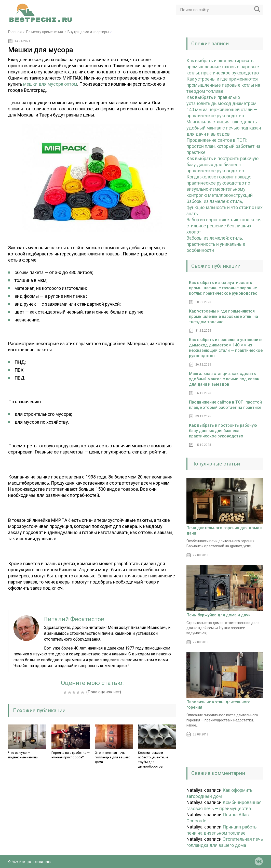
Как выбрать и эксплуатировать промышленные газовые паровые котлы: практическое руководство (223, 67)
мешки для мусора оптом (50, 84)
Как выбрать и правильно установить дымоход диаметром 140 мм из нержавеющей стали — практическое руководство (226, 348)
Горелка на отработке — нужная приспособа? (71, 755)
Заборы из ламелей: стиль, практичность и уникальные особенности (216, 244)
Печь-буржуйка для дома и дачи (219, 615)
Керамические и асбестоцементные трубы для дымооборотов (153, 760)
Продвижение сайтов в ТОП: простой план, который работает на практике (223, 146)
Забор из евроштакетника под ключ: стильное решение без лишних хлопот (225, 226)
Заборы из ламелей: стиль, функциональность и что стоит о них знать (225, 207)
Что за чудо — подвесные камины (23, 755)
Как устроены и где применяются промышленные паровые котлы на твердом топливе (223, 85)
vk (259, 861)
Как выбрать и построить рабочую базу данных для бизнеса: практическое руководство (222, 165)
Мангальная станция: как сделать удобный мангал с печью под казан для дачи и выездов (224, 128)
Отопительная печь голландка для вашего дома (113, 757)
